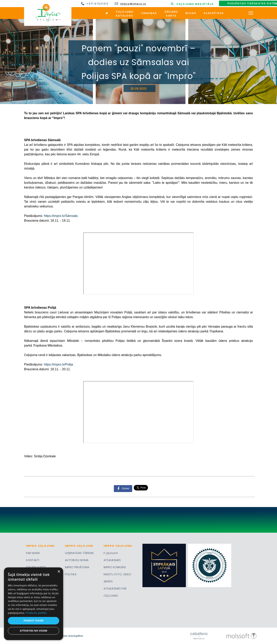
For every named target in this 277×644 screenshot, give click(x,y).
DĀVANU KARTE (36, 567)
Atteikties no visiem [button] (33, 631)
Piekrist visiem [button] (33, 621)
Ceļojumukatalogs (125, 14)
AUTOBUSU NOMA (77, 560)
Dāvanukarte (171, 14)
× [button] (59, 572)
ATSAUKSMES (112, 560)
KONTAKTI (33, 560)
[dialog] (34, 604)
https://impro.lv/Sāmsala (61, 216)
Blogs (191, 13)
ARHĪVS (108, 581)
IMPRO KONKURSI (115, 567)
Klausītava (214, 13)
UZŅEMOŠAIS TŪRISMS (79, 553)
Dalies (122, 489)
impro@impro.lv (133, 4)
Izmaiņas (149, 13)
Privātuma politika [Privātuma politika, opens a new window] (36, 613)
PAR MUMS (33, 553)
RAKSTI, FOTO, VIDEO (117, 574)
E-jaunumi (111, 553)
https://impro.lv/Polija (59, 364)
